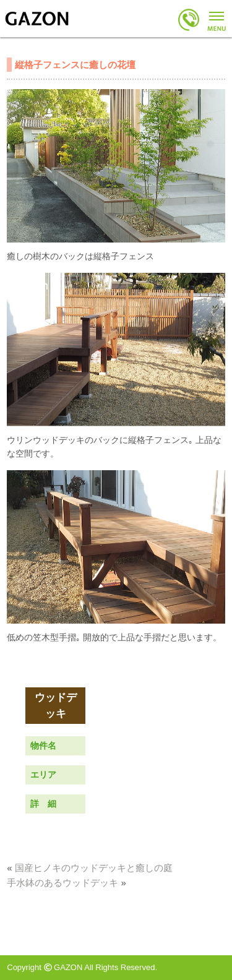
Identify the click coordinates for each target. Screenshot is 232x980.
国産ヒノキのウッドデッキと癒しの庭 (94, 868)
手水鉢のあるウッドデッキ (62, 883)
